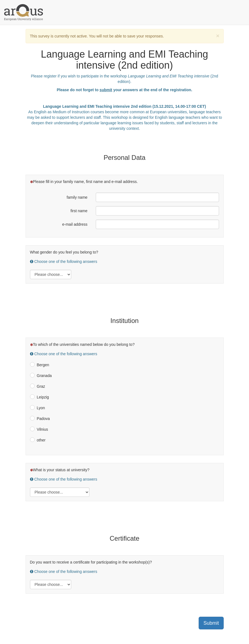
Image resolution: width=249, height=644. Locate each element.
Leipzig (43, 397)
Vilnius (43, 429)
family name (77, 197)
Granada (44, 376)
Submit (211, 623)
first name (79, 211)
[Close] (218, 36)
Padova (43, 419)
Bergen (43, 365)
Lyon (41, 408)
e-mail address (75, 224)
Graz (41, 386)
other (41, 440)
